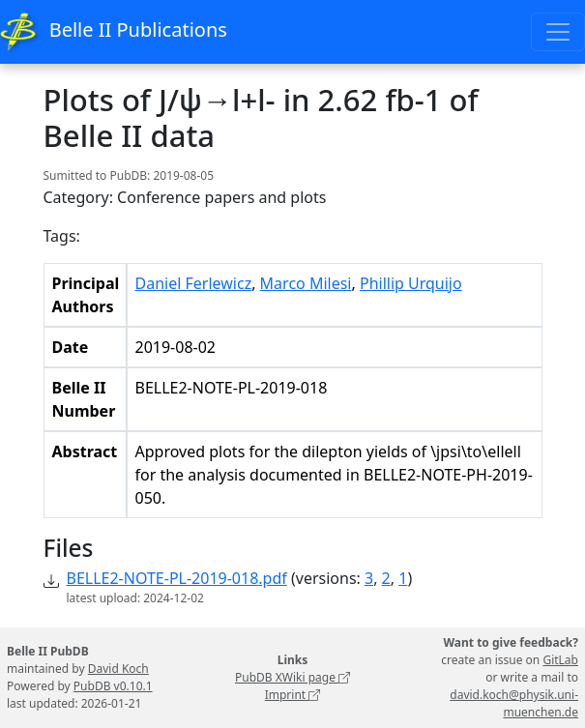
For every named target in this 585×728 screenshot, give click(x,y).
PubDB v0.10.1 (113, 686)
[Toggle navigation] (558, 32)
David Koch (118, 669)
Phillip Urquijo (411, 283)
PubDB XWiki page (292, 677)
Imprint (293, 695)
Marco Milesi (306, 283)
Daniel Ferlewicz (194, 283)
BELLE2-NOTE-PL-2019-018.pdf (177, 578)
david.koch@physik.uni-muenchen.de (514, 703)
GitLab (560, 660)
